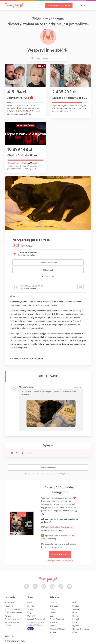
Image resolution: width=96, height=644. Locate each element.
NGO (74, 613)
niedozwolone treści (53, 474)
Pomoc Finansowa (57, 619)
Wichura (76, 609)
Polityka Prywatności (13, 609)
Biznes (75, 632)
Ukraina (53, 613)
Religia (75, 616)
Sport (52, 616)
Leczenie (53, 603)
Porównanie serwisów (14, 619)
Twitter (35, 585)
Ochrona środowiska (81, 629)
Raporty (31, 606)
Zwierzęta (54, 606)
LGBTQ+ (76, 603)
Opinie (30, 603)
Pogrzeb (53, 626)
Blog (29, 613)
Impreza (76, 626)
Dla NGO (31, 616)
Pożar (52, 609)
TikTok (61, 585)
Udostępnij (48, 270)
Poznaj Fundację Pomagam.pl (60, 561)
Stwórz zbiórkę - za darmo (59, 5)
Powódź (75, 606)
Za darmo (31, 609)
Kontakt (8, 616)
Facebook (26, 585)
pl (82, 5)
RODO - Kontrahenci (13, 613)
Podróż (75, 622)
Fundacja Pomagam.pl (36, 619)
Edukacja (76, 619)
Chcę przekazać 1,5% (60, 554)
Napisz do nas (66, 474)
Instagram (44, 585)
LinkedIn (52, 585)
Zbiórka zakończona (48, 262)
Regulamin (9, 606)
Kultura (53, 632)
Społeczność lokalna (58, 629)
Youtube (69, 585)
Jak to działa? (10, 603)
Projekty (53, 622)
